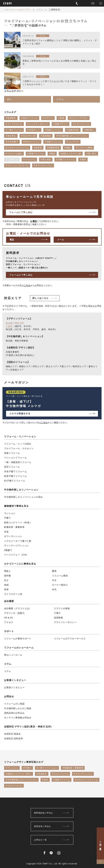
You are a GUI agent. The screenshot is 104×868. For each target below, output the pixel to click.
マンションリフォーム (15, 458)
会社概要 (9, 601)
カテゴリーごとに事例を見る (20, 564)
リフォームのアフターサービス (70, 639)
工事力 (57, 613)
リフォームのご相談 (14, 704)
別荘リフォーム (12, 467)
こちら (27, 285)
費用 (54, 571)
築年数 (8, 576)
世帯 (6, 590)
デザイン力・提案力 (14, 613)
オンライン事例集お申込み (18, 718)
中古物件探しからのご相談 (18, 708)
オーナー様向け (60, 585)
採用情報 (58, 618)
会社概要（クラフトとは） (18, 608)
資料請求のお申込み (14, 713)
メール (61, 240)
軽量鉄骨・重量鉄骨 (14, 527)
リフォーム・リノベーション (20, 436)
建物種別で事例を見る (16, 506)
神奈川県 (19, 323)
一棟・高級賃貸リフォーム (18, 462)
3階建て (8, 550)
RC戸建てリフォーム (15, 481)
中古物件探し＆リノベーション (21, 490)
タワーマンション (13, 536)
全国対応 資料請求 (14, 739)
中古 (54, 580)
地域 (6, 585)
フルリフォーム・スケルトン (19, 448)
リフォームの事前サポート (18, 639)
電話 (12, 240)
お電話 (34, 221)
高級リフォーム (12, 453)
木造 (6, 532)
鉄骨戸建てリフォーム (15, 476)
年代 (54, 590)
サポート (9, 631)
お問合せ (9, 696)
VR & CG (9, 618)
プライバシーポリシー (65, 622)
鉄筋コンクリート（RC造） (18, 522)
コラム (8, 664)
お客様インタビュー (15, 680)
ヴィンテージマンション (17, 546)
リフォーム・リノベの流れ (18, 444)
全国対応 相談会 (12, 734)
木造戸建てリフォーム (15, 471)
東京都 (9, 323)
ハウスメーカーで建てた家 (18, 541)
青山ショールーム (13, 655)
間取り (8, 571)
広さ (6, 580)
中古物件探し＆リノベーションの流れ (23, 497)
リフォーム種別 (60, 576)
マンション (10, 513)
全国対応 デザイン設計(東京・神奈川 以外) (28, 727)
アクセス (9, 622)
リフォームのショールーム (19, 648)
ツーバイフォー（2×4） (16, 555)
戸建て (8, 518)
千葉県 (9, 326)
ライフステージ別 (13, 594)
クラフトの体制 (62, 608)
